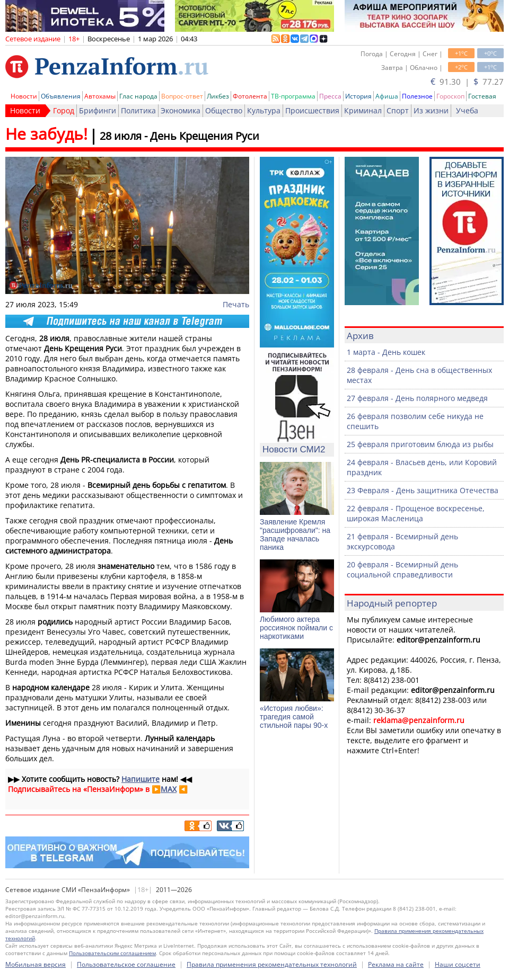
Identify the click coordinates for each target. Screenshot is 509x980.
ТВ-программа (293, 96)
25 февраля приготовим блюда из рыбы (420, 444)
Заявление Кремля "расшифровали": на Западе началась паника (295, 534)
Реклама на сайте (396, 964)
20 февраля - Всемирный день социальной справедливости (402, 569)
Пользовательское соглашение (126, 964)
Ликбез (218, 96)
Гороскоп (450, 96)
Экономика (181, 110)
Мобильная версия (36, 964)
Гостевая (482, 96)
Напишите (141, 779)
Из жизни (431, 110)
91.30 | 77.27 (467, 82)
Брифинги (98, 110)
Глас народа (138, 96)
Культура (264, 110)
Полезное (417, 96)
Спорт (398, 110)
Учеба (467, 110)
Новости (24, 96)
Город (64, 110)
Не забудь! (46, 134)
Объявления (61, 96)
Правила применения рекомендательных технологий (272, 964)
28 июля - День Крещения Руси (179, 136)
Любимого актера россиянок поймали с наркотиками (296, 628)
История (358, 96)
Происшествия (312, 110)
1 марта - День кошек (386, 352)
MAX (169, 789)
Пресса (330, 96)
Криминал (363, 110)
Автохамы (100, 96)
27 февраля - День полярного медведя (417, 398)
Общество (224, 110)
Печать (236, 304)
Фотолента (250, 96)
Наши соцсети (458, 964)
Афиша (387, 96)
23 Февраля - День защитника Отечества (423, 490)
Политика (138, 110)
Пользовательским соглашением (112, 953)
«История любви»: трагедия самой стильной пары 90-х (294, 717)
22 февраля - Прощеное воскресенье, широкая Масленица (416, 513)
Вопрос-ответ (182, 96)
